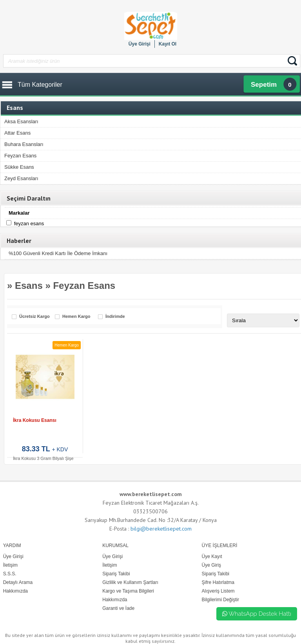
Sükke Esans (19, 167)
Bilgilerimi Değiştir (220, 600)
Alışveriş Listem (218, 591)
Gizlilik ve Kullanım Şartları (130, 582)
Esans (29, 286)
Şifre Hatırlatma (218, 582)
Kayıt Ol (168, 44)
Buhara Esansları (24, 144)
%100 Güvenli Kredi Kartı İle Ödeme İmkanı (58, 253)
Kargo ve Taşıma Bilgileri (128, 591)
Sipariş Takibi (216, 574)
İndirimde (115, 317)
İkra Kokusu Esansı (35, 420)
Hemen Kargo (76, 317)
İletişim (110, 565)
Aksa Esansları (21, 121)
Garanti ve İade (118, 608)
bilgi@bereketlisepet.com (161, 529)
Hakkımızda (115, 600)
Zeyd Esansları (21, 178)
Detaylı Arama (18, 582)
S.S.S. (10, 574)
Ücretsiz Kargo (34, 317)
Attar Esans (17, 133)
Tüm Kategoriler (40, 85)
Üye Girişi (140, 44)
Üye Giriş (211, 565)
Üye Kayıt (212, 556)
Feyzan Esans (20, 156)
